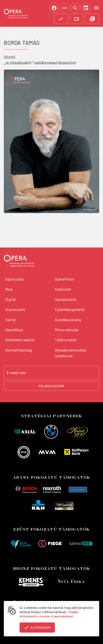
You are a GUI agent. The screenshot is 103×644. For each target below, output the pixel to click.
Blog (9, 289)
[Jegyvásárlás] (77, 19)
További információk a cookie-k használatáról (49, 614)
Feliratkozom (51, 386)
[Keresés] (75, 8)
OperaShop (14, 330)
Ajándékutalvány (68, 320)
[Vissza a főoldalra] (19, 261)
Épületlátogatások (70, 309)
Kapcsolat (63, 289)
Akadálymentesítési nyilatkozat (71, 353)
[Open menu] (96, 8)
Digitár (11, 299)
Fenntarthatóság (19, 350)
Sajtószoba (14, 279)
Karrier (11, 320)
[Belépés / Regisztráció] (54, 8)
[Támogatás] (61, 19)
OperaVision (64, 279)
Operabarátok (66, 299)
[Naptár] (86, 8)
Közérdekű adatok (20, 340)
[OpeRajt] (92, 19)
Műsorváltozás (67, 330)
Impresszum (15, 309)
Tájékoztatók (66, 340)
